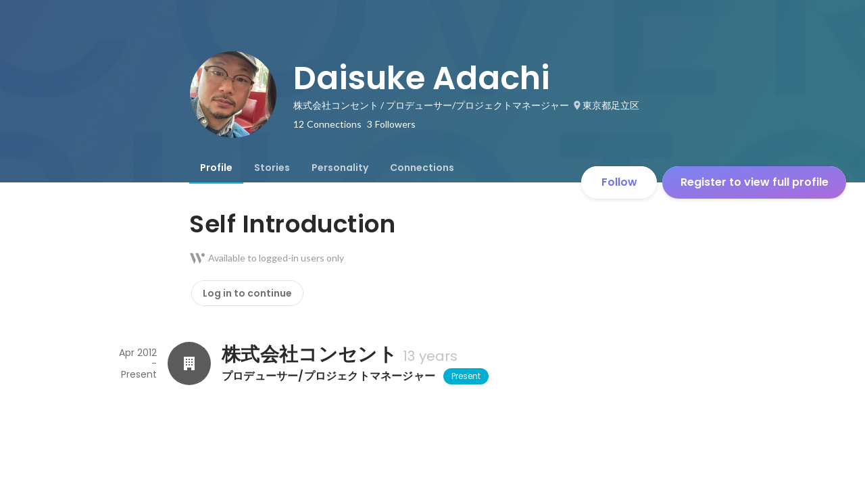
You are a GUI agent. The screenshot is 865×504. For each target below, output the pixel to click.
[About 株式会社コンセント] (189, 363)
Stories (272, 168)
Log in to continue (247, 293)
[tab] (216, 168)
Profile (216, 168)
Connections (422, 168)
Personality (340, 168)
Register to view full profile (755, 182)
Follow (619, 182)
